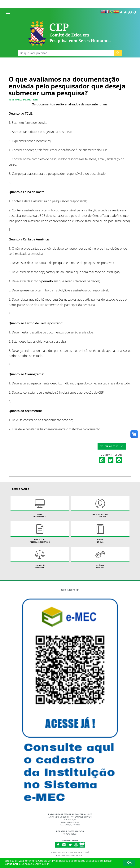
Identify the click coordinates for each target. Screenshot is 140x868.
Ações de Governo (100, 558)
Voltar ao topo (109, 446)
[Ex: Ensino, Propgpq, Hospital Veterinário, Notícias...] (66, 53)
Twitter (70, 845)
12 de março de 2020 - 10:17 (23, 100)
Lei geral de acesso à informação (40, 532)
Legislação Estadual (40, 558)
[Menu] (8, 12)
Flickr (82, 845)
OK (129, 863)
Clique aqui (12, 864)
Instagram (64, 845)
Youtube (76, 845)
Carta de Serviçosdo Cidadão (100, 507)
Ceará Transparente (40, 507)
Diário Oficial (100, 532)
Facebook (58, 845)
